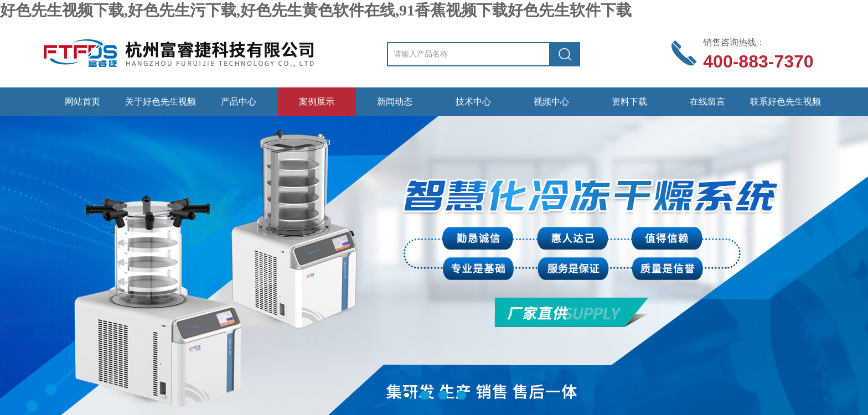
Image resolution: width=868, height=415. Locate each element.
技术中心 (473, 102)
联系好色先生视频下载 (786, 107)
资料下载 (629, 102)
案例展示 (317, 102)
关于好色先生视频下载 (161, 107)
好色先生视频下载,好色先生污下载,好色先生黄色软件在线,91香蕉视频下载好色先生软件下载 (316, 10)
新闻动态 (395, 102)
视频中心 (551, 102)
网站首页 (82, 102)
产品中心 (239, 102)
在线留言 (707, 102)
